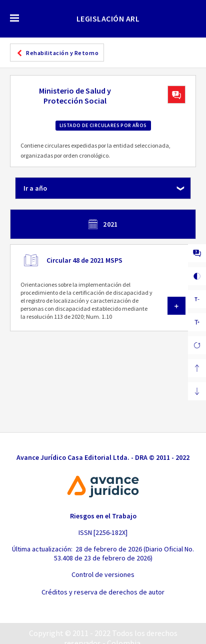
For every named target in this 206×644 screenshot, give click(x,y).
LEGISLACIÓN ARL (108, 19)
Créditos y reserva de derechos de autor (103, 592)
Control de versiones (103, 574)
